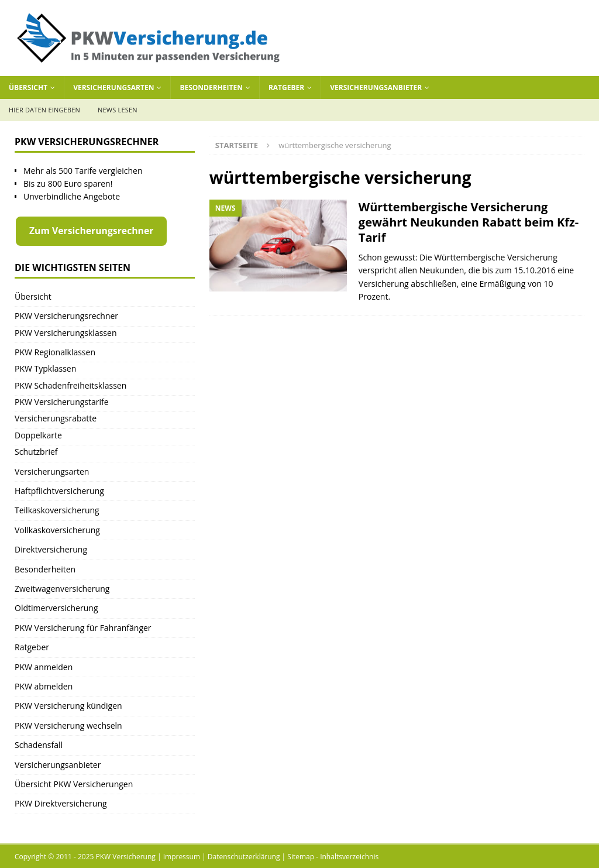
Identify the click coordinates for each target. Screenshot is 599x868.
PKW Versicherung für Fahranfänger (83, 628)
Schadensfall (39, 745)
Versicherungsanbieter (376, 88)
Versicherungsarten (113, 88)
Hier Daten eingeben (44, 110)
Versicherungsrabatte (56, 418)
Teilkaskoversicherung (57, 510)
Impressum (182, 857)
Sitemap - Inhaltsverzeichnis (333, 857)
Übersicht (28, 88)
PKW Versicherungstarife (62, 402)
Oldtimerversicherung (56, 608)
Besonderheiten (211, 88)
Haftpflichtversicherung (59, 491)
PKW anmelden (44, 667)
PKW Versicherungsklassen (66, 333)
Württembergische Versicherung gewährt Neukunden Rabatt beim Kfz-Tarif (469, 222)
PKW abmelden (44, 686)
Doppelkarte (38, 435)
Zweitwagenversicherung (62, 589)
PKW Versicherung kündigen (68, 706)
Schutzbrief (36, 452)
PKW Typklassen (45, 368)
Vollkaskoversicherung (57, 530)
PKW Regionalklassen (55, 352)
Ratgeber (286, 88)
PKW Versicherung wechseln (68, 725)
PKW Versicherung (126, 857)
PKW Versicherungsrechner (66, 316)
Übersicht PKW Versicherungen (74, 784)
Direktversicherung (51, 549)
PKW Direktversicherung (61, 803)
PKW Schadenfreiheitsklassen (70, 385)
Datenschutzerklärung (244, 857)
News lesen (118, 110)
